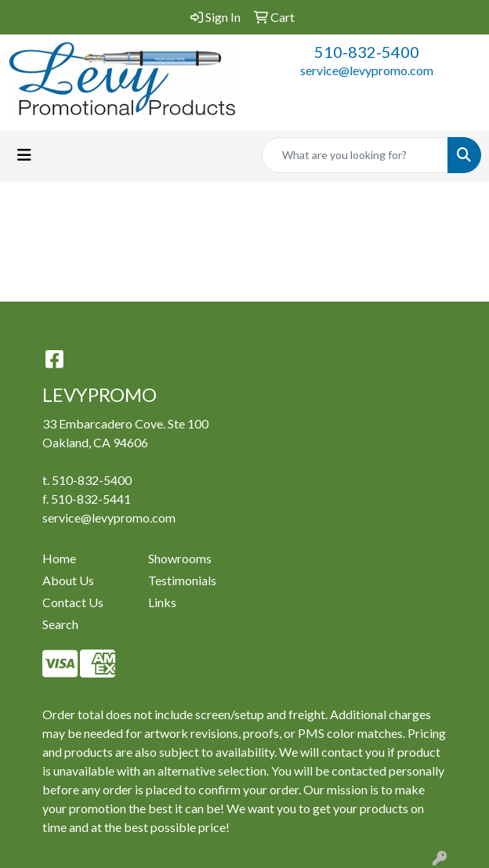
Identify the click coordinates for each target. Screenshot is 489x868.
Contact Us (73, 602)
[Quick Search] (355, 155)
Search (60, 624)
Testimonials (182, 580)
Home (59, 558)
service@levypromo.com (367, 70)
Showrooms (180, 558)
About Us (68, 580)
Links (162, 602)
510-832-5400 (367, 52)
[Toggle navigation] (24, 155)
